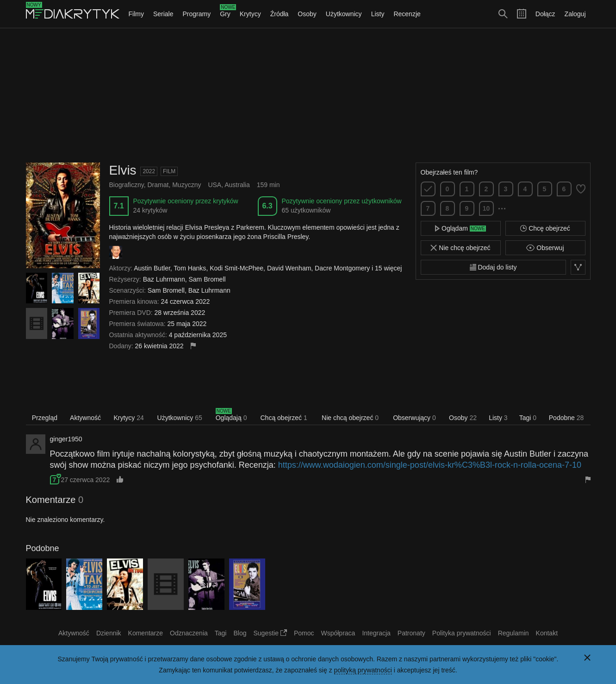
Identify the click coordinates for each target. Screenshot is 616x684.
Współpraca (338, 633)
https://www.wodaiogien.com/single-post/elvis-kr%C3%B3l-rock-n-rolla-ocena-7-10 (430, 465)
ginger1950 (66, 439)
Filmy (136, 14)
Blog (240, 633)
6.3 (267, 206)
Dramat (158, 185)
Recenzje (407, 14)
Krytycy (250, 14)
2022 (149, 171)
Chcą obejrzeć (283, 418)
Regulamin (513, 633)
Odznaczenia (189, 633)
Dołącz (545, 14)
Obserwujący (414, 418)
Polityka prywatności (462, 633)
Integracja (376, 633)
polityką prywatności (363, 670)
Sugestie (270, 633)
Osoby (307, 14)
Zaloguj (575, 14)
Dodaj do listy (493, 267)
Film (169, 171)
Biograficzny (127, 185)
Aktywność (85, 418)
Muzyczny (187, 185)
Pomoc (304, 633)
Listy (378, 14)
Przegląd (45, 418)
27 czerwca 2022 (85, 480)
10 (486, 208)
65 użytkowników (306, 210)
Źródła (280, 14)
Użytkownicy (344, 14)
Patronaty (411, 633)
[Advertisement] (308, 95)
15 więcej (388, 268)
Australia (237, 185)
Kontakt (547, 633)
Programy (197, 14)
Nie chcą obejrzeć (350, 418)
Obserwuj (545, 248)
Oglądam (460, 228)
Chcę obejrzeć (545, 228)
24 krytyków (150, 210)
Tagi (528, 418)
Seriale (163, 14)
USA (215, 185)
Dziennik (109, 633)
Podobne (566, 418)
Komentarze (146, 633)
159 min (268, 185)
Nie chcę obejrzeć (460, 248)
